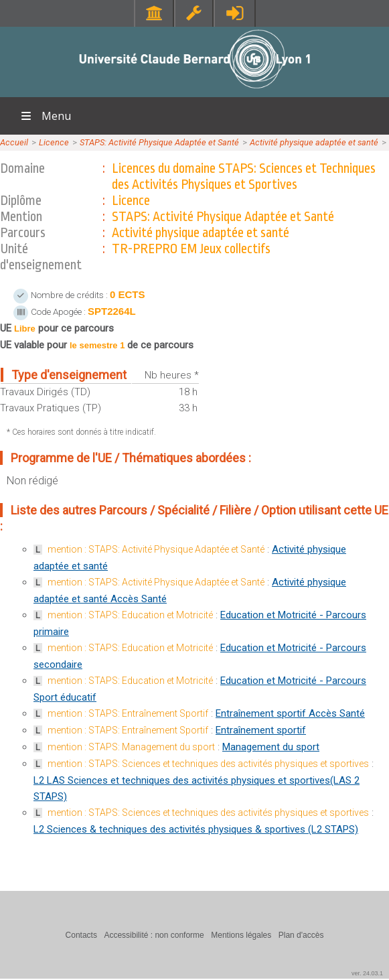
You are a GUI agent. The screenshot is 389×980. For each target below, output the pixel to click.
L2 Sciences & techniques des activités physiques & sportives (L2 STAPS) (196, 829)
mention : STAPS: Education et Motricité (130, 615)
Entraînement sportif (261, 730)
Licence (54, 142)
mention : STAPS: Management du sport (131, 747)
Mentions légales (241, 935)
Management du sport (271, 747)
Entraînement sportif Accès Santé (290, 713)
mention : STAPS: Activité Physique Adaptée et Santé (156, 549)
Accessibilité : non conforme (154, 935)
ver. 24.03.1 (367, 973)
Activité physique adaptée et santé (314, 142)
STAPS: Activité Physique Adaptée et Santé (159, 142)
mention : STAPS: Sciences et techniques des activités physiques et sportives (208, 764)
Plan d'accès (301, 935)
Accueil (14, 142)
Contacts (81, 935)
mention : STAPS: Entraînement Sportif (128, 713)
